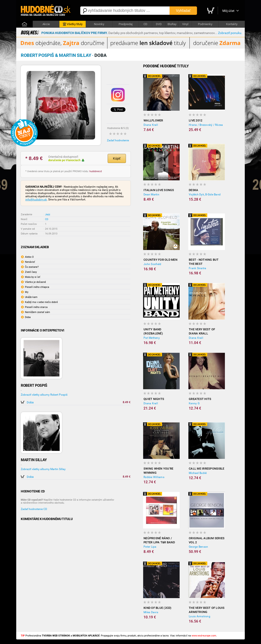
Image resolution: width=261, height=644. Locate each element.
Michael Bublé (198, 473)
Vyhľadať (183, 11)
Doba (30, 402)
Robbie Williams (154, 477)
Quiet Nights (154, 399)
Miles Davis (151, 612)
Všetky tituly (73, 24)
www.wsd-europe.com (204, 636)
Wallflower (153, 120)
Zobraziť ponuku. (230, 33)
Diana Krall (151, 125)
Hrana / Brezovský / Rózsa (206, 125)
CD (145, 24)
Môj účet (228, 11)
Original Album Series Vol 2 (207, 540)
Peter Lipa (150, 547)
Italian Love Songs (159, 190)
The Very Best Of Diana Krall (202, 331)
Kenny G (194, 403)
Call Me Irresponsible (206, 469)
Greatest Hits (200, 399)
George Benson (198, 547)
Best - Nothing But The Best (204, 262)
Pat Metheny (152, 338)
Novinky (99, 24)
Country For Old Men (160, 260)
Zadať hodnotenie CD (34, 509)
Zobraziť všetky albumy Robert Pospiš (44, 395)
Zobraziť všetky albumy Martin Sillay (43, 469)
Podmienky (205, 24)
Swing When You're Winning (158, 471)
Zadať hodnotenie (118, 140)
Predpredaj (126, 24)
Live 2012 (196, 120)
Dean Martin (151, 195)
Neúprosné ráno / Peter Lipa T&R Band (159, 540)
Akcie (46, 24)
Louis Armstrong (200, 616)
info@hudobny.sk (36, 200)
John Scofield (152, 264)
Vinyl (185, 24)
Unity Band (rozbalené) (153, 331)
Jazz (48, 214)
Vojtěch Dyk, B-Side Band (205, 195)
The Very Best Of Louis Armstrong (207, 610)
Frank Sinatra (197, 268)
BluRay (172, 24)
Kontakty (232, 24)
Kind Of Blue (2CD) (158, 608)
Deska (193, 190)
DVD (159, 24)
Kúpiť (117, 158)
